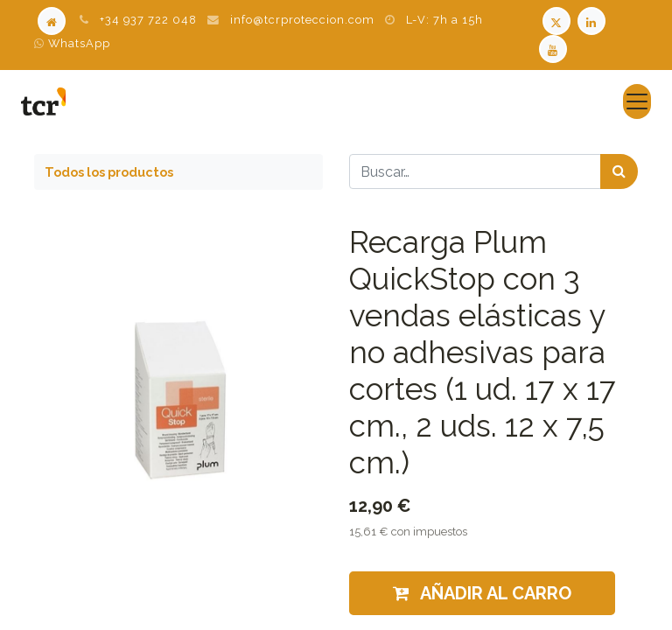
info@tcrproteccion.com (302, 20)
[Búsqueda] (619, 171)
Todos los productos (109, 172)
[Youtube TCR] (555, 48)
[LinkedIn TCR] (593, 20)
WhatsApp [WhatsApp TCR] (72, 43)
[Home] (52, 20)
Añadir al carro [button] (482, 593)
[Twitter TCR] (556, 20)
